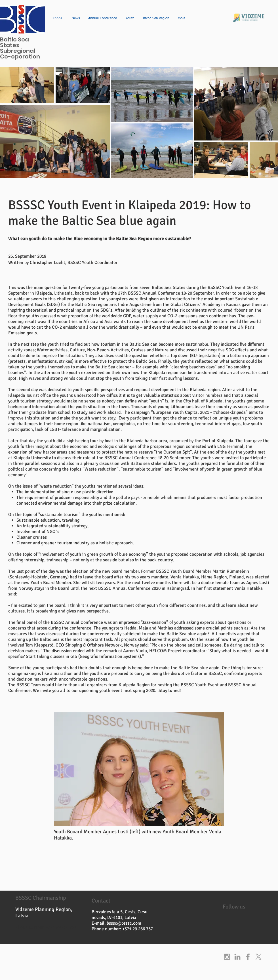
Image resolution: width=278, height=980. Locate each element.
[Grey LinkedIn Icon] (237, 957)
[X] (258, 957)
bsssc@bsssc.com (124, 923)
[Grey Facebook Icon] (248, 957)
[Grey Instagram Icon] (227, 957)
